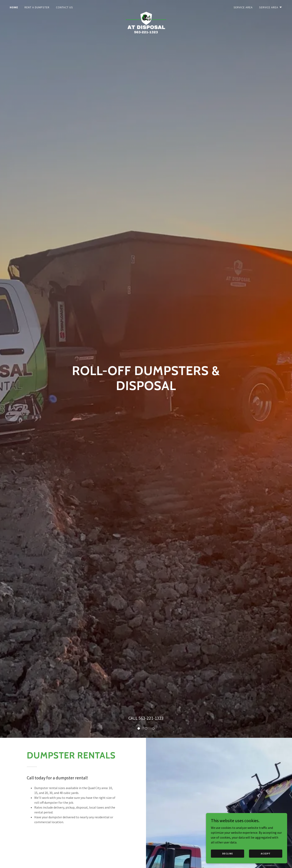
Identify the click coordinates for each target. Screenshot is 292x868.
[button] (271, 7)
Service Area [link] (243, 7)
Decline (228, 862)
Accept (266, 862)
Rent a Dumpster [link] (37, 7)
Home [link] (14, 7)
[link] (146, 6)
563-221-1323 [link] (151, 718)
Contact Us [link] (64, 7)
